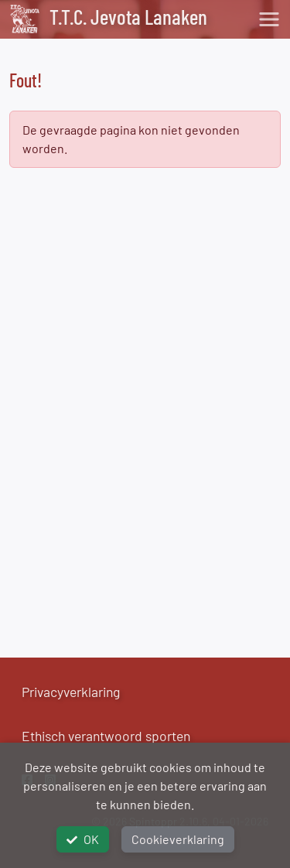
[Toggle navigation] (269, 19)
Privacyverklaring (71, 692)
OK (83, 839)
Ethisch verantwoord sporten (106, 736)
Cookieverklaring (178, 839)
